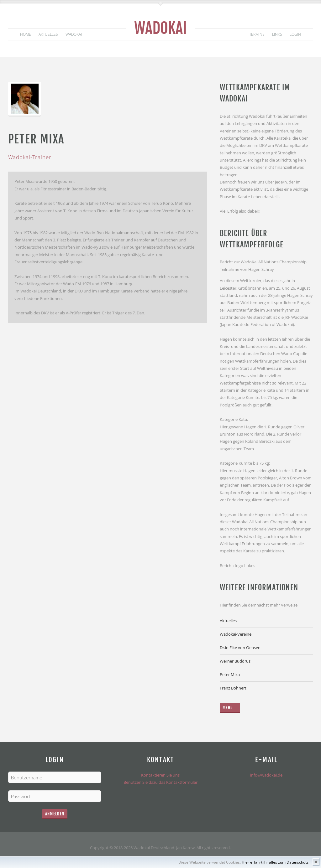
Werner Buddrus (235, 661)
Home (26, 34)
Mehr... (230, 708)
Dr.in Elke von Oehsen (240, 648)
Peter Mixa (230, 674)
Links (277, 34)
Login (295, 34)
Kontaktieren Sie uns (160, 775)
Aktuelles (48, 34)
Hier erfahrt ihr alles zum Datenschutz (275, 862)
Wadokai (160, 28)
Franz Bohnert (233, 688)
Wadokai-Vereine (236, 634)
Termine (257, 34)
